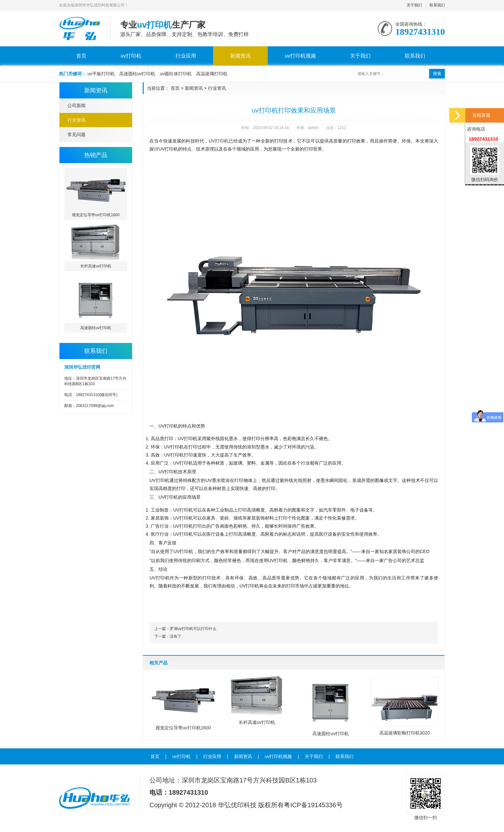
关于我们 (414, 5)
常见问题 (76, 134)
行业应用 (186, 56)
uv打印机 (131, 56)
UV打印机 (219, 141)
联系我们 (437, 5)
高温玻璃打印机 (212, 74)
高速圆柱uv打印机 (137, 74)
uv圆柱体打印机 (176, 74)
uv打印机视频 (300, 56)
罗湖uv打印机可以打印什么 (193, 629)
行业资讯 (76, 120)
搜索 (437, 74)
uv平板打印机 (101, 74)
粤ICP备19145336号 (313, 805)
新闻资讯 (240, 56)
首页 (81, 56)
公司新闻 (76, 106)
